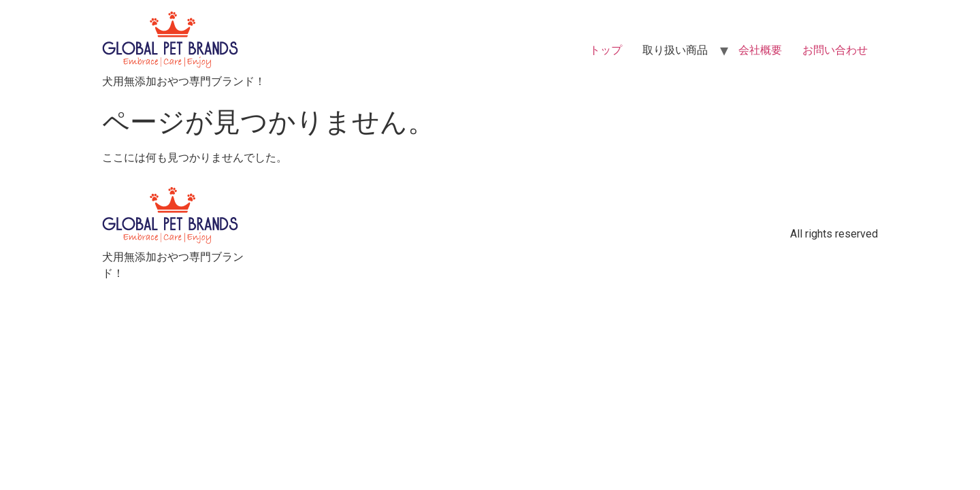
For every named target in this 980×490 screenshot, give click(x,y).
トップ (606, 50)
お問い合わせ (835, 50)
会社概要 (760, 50)
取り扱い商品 (675, 50)
